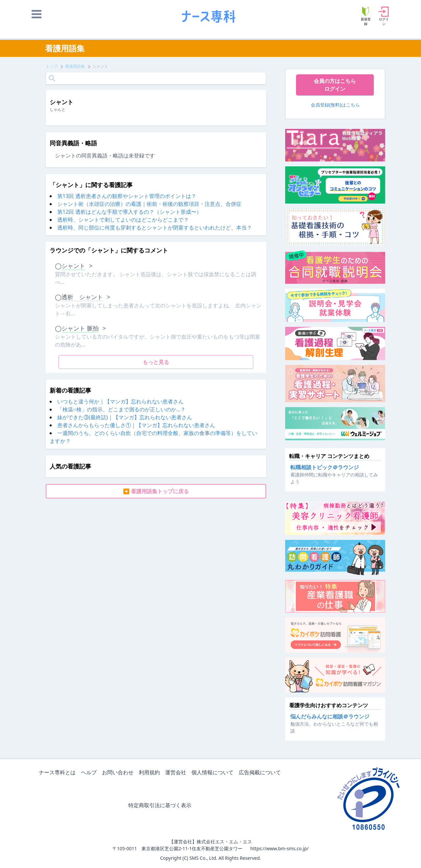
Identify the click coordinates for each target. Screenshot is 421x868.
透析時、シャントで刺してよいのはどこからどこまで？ (123, 220)
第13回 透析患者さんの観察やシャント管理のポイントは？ (127, 196)
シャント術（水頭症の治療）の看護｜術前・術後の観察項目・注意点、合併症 (149, 204)
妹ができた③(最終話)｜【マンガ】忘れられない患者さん (125, 417)
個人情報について (214, 773)
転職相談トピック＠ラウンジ (325, 467)
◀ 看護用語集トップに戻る (156, 491)
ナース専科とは (59, 773)
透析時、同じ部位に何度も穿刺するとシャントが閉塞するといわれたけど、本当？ (155, 228)
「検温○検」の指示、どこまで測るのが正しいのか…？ (121, 409)
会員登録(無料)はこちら (335, 105)
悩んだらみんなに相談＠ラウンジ (330, 716)
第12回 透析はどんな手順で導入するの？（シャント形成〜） (129, 212)
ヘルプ (90, 773)
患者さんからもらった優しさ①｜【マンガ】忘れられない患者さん (136, 425)
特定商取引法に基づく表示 (161, 806)
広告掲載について (261, 773)
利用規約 (151, 773)
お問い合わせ (119, 773)
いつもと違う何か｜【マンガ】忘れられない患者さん (120, 401)
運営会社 (177, 773)
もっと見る (156, 362)
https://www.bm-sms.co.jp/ (279, 848)
